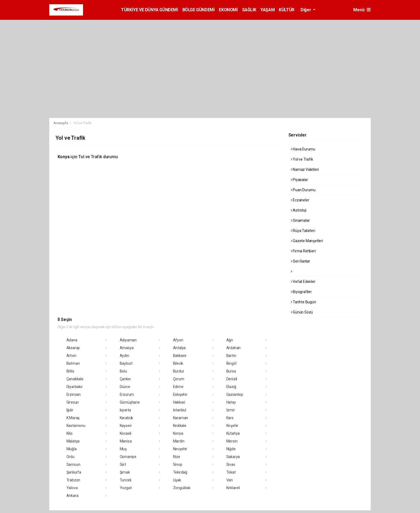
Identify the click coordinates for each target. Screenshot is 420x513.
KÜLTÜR (287, 10)
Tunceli (126, 480)
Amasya (127, 348)
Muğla (72, 449)
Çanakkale (75, 379)
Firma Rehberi (303, 251)
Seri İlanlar (301, 261)
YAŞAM (267, 10)
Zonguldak (182, 488)
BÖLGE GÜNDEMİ (199, 10)
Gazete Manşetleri (307, 241)
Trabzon (73, 480)
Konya (178, 433)
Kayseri (126, 426)
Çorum (179, 379)
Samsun (73, 464)
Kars (230, 418)
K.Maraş (73, 418)
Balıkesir (180, 356)
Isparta (125, 410)
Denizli (232, 379)
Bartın (231, 356)
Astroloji (299, 210)
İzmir (231, 410)
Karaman (181, 418)
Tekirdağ (180, 472)
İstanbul (180, 410)
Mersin (232, 441)
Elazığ (231, 387)
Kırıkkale (180, 426)
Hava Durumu (303, 149)
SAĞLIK (249, 10)
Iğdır (70, 410)
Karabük (127, 418)
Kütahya (233, 433)
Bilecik (178, 363)
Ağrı (230, 340)
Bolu (123, 371)
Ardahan (234, 348)
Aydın (124, 356)
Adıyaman (128, 340)
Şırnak (125, 472)
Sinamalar (300, 220)
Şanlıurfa (74, 472)
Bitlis (70, 371)
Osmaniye (128, 457)
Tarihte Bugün (303, 302)
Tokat (231, 472)
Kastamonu (76, 426)
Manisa (126, 441)
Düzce (125, 387)
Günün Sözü (302, 312)
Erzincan (74, 394)
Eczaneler (300, 200)
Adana (72, 340)
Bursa (231, 371)
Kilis (70, 433)
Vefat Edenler (303, 282)
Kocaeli (126, 433)
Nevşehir (180, 449)
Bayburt (126, 363)
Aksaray (73, 348)
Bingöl (231, 363)
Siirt (123, 464)
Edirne (178, 387)
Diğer (306, 10)
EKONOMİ (228, 10)
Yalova (72, 488)
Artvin (71, 356)
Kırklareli (233, 488)
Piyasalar (299, 180)
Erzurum (127, 394)
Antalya (179, 348)
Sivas (231, 464)
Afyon (178, 340)
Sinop (178, 464)
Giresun (73, 402)
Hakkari (179, 402)
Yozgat (126, 488)
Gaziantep (235, 394)
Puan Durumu (303, 190)
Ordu (70, 457)
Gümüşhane (130, 402)
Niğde (231, 449)
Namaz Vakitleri (305, 169)
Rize (177, 457)
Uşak (177, 480)
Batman (73, 363)
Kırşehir (232, 426)
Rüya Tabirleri (303, 231)
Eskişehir (180, 394)
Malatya (73, 441)
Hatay (231, 402)
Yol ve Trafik (82, 123)
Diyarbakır (75, 387)
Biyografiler (301, 292)
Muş (123, 449)
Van (230, 480)
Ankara (72, 496)
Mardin (179, 441)
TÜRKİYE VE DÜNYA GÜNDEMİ (149, 10)
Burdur (179, 371)
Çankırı (125, 379)
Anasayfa (61, 123)
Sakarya (233, 457)
